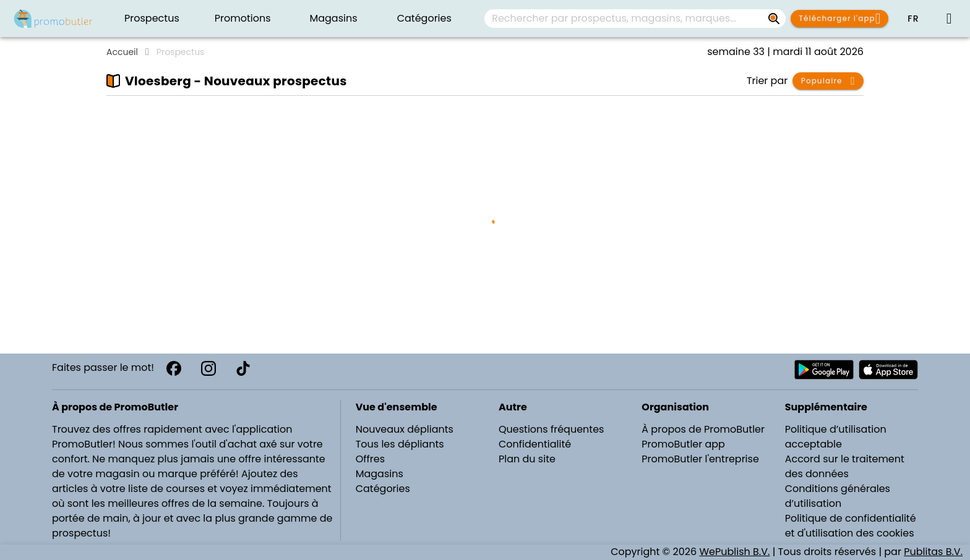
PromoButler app (683, 444)
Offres (370, 459)
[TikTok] (243, 368)
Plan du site (527, 459)
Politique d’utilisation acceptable (836, 437)
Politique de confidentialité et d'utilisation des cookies (851, 526)
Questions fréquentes (551, 429)
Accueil (122, 52)
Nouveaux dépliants (405, 429)
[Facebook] (174, 368)
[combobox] (635, 19)
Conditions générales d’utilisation (838, 496)
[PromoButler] (53, 19)
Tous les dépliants (400, 444)
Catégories (383, 489)
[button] (913, 19)
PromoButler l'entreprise (700, 459)
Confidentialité (535, 444)
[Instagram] (208, 368)
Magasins (380, 474)
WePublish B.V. (734, 552)
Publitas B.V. (933, 552)
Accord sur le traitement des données (845, 466)
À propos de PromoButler (703, 429)
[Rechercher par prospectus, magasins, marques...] (775, 19)
